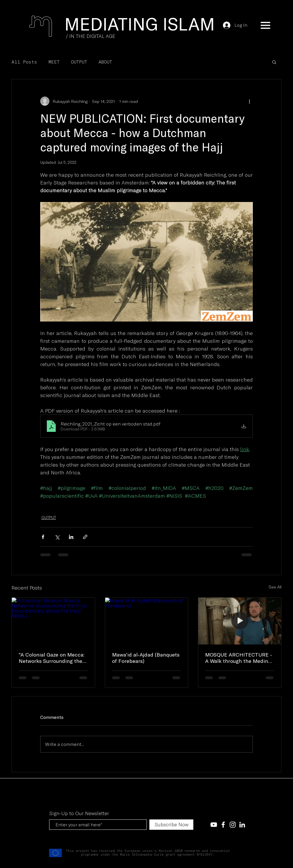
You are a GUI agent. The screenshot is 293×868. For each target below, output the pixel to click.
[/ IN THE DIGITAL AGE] (90, 36)
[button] (265, 25)
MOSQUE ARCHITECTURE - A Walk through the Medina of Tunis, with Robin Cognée (239, 658)
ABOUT (105, 62)
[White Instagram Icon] (233, 825)
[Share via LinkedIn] (71, 537)
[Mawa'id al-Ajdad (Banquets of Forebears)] (147, 621)
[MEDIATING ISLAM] (140, 23)
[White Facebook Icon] (223, 825)
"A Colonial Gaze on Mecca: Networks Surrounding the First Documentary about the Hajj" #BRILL (52, 658)
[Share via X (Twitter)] (57, 537)
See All (275, 587)
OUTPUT (79, 62)
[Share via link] (85, 537)
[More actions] (249, 101)
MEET (54, 62)
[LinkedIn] (242, 825)
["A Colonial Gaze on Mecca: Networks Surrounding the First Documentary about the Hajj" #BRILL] (53, 621)
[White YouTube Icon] (214, 825)
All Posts (24, 62)
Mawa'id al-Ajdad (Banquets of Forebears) (146, 658)
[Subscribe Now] (171, 825)
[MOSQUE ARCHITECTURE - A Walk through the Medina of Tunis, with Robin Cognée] (240, 621)
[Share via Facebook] (43, 537)
